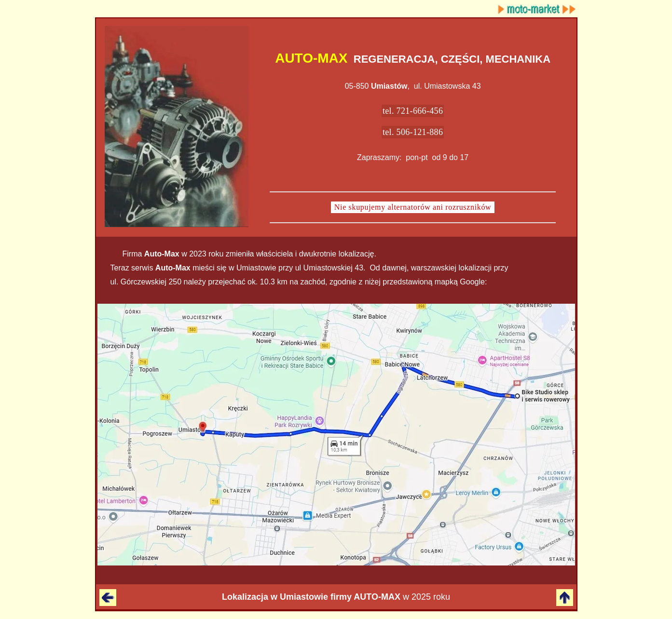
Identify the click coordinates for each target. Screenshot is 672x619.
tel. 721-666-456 (413, 111)
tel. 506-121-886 (413, 132)
